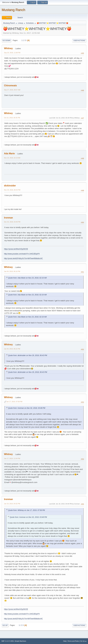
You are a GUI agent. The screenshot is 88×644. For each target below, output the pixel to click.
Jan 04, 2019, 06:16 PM (12, 271)
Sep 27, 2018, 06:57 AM (12, 90)
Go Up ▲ (83, 641)
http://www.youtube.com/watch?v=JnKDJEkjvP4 (22, 254)
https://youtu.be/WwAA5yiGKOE (16, 249)
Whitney (8, 48)
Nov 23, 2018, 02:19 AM (12, 158)
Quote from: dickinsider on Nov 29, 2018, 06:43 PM (28, 355)
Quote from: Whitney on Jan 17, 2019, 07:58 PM (27, 510)
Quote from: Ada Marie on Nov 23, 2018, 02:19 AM (27, 278)
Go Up (5, 625)
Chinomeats (10, 86)
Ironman (8, 218)
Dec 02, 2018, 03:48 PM (12, 222)
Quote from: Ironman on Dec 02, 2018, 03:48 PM (27, 408)
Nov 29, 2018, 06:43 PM (12, 190)
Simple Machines (20, 641)
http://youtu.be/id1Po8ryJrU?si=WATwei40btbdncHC (23, 258)
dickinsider (10, 186)
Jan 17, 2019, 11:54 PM (12, 458)
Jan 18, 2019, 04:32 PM (12, 504)
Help (65, 641)
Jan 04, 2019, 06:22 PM (12, 349)
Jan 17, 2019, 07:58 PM (14, 402)
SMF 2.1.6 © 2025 (8, 641)
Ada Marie (9, 154)
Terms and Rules (73, 641)
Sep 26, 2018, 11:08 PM (12, 53)
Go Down (6, 41)
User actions (79, 41)
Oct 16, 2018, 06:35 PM (12, 118)
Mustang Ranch (13, 10)
